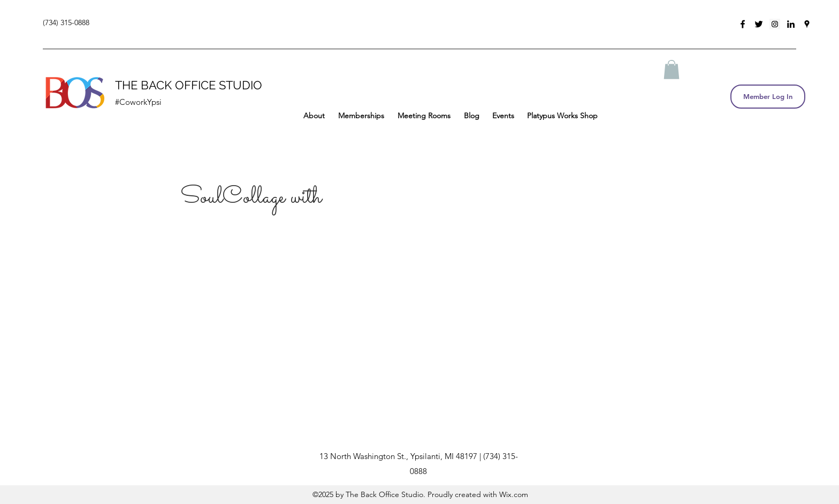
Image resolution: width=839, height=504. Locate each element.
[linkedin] (791, 24)
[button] (672, 70)
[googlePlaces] (807, 24)
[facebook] (743, 24)
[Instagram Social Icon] (775, 24)
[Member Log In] (768, 97)
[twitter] (759, 24)
